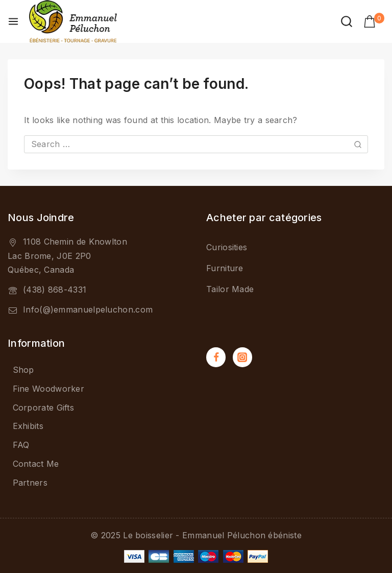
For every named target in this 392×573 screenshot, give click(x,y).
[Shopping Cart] (374, 21)
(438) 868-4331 (55, 290)
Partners (30, 483)
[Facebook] (216, 357)
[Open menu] (13, 21)
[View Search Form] (347, 21)
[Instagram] (242, 357)
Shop (23, 370)
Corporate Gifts (44, 408)
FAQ (21, 445)
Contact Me (36, 464)
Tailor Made (230, 289)
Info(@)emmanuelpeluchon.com (88, 309)
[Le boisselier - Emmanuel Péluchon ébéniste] (73, 21)
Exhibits (28, 426)
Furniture (225, 268)
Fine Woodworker (49, 389)
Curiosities (227, 247)
